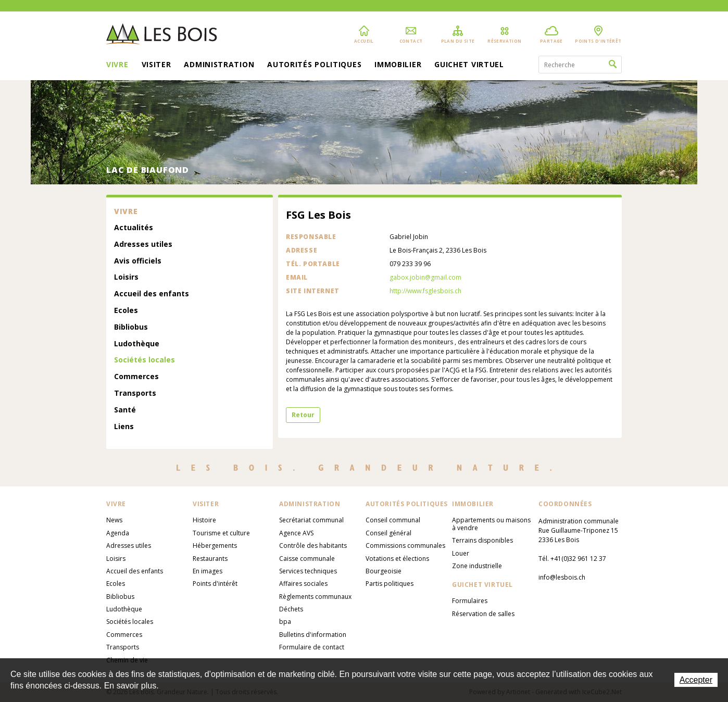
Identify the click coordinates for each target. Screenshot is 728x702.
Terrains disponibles (482, 540)
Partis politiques (390, 584)
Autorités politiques (314, 65)
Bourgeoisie (384, 571)
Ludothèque (137, 344)
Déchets (291, 609)
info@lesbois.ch (562, 577)
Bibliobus (131, 327)
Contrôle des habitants (313, 546)
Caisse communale (307, 559)
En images (208, 571)
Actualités (134, 228)
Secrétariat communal (311, 520)
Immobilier (398, 65)
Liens (124, 427)
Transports (135, 393)
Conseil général (388, 533)
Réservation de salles (483, 614)
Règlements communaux (315, 597)
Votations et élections (397, 559)
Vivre (117, 65)
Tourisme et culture (221, 533)
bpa (285, 622)
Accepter (696, 680)
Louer (461, 553)
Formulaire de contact (312, 647)
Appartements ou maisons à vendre (491, 524)
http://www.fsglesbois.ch (425, 291)
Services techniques (308, 571)
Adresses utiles (143, 245)
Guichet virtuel (469, 65)
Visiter (156, 65)
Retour (303, 415)
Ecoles (126, 311)
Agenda (118, 533)
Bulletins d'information (313, 635)
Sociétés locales (145, 360)
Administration (219, 65)
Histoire (204, 520)
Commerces (136, 377)
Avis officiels (138, 261)
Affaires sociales (303, 584)
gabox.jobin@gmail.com (425, 277)
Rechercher (613, 65)
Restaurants (210, 559)
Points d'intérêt (215, 584)
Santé (125, 410)
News (114, 520)
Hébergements (215, 546)
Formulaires (470, 601)
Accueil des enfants (152, 294)
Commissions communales (405, 546)
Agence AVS (296, 533)
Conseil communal (393, 520)
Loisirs (126, 277)
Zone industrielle (477, 566)
